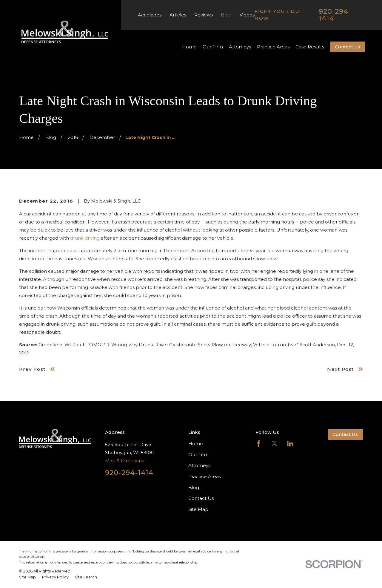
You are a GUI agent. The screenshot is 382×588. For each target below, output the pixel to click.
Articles (178, 15)
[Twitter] (274, 444)
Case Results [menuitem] (310, 47)
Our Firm (198, 455)
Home (196, 444)
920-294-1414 (335, 15)
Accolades (150, 15)
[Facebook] (259, 444)
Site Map (198, 509)
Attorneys (199, 465)
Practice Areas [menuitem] (273, 47)
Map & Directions (124, 461)
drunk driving (85, 238)
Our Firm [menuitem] (213, 47)
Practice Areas (205, 476)
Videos (247, 15)
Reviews (204, 15)
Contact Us (348, 47)
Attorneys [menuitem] (240, 47)
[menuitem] (27, 577)
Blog (226, 15)
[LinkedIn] (290, 444)
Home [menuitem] (189, 47)
